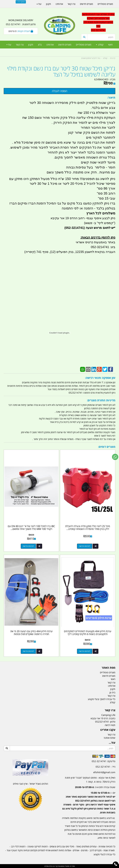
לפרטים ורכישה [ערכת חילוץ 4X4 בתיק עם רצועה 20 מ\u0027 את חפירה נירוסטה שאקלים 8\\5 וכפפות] (28, 651)
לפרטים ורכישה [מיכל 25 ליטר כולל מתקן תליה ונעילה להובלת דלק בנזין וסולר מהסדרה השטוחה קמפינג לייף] (85, 546)
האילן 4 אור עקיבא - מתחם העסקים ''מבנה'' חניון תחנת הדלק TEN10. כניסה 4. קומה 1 (90, 780)
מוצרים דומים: (107, 447)
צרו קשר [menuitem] (20, 45)
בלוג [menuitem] (40, 45)
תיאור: (111, 97)
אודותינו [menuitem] (50, 45)
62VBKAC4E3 (101, 79)
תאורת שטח (109, 850)
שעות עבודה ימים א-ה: (95, 787)
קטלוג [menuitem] (100, 45)
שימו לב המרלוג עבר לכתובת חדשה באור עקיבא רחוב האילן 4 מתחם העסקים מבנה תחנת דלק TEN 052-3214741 (98, 22)
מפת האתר (108, 668)
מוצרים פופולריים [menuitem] (84, 45)
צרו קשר (110, 710)
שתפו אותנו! (110, 738)
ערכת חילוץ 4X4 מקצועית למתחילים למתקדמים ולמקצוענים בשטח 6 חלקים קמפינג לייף (88, 633)
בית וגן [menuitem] (112, 692)
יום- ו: (89, 803)
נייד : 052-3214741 (105, 767)
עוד (9, 45)
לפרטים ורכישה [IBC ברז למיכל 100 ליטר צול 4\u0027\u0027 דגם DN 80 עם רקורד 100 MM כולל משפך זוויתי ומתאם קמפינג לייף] (28, 546)
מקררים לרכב (96, 850)
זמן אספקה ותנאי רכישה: (100, 378)
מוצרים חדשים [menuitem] (65, 45)
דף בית (113, 58)
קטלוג (105, 58)
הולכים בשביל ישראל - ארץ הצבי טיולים (31, 784)
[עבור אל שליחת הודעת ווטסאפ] (115, 457)
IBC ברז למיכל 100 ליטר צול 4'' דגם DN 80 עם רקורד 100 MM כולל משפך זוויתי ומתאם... (31, 528)
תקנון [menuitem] (31, 45)
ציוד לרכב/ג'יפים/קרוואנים (91, 58)
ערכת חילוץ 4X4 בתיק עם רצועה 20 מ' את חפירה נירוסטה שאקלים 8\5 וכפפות (31, 633)
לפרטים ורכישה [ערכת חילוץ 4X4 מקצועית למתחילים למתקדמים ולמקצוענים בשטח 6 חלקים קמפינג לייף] (85, 651)
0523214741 (102, 722)
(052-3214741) (74, 228)
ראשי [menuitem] (110, 45)
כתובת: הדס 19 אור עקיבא (103, 718)
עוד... (112, 743)
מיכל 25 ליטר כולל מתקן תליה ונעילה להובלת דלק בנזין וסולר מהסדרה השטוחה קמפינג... (88, 528)
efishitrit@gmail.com (104, 772)
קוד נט (55, 866)
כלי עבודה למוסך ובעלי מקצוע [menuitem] (102, 699)
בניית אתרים (48, 866)
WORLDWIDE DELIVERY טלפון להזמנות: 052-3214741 (21, 22)
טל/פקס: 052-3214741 (104, 761)
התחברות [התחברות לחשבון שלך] (21, 2)
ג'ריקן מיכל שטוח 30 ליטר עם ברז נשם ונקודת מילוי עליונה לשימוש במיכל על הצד (61, 71)
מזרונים (84, 850)
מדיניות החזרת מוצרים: (101, 400)
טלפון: (112, 722)
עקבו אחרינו (108, 730)
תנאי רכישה (110, 725)
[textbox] (89, 800)
